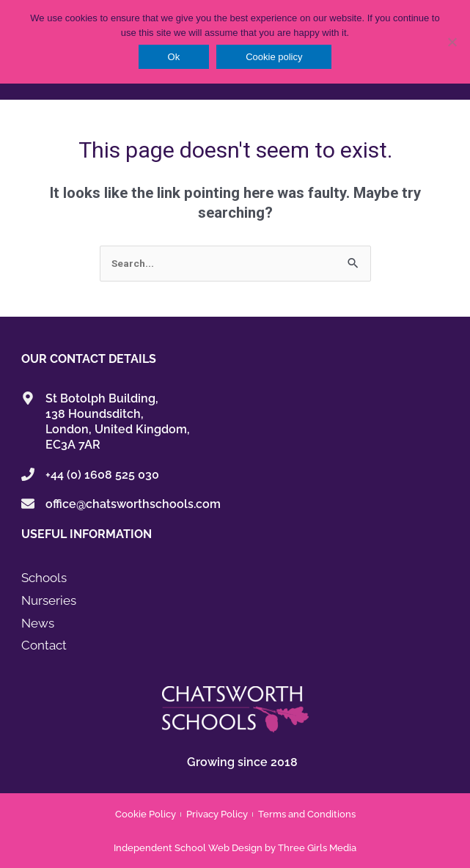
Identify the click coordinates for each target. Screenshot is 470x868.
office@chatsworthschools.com (133, 504)
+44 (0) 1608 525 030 (102, 475)
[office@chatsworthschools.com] (28, 504)
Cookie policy (274, 57)
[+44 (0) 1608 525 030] (28, 474)
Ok (174, 57)
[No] (452, 42)
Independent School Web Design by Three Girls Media (235, 848)
